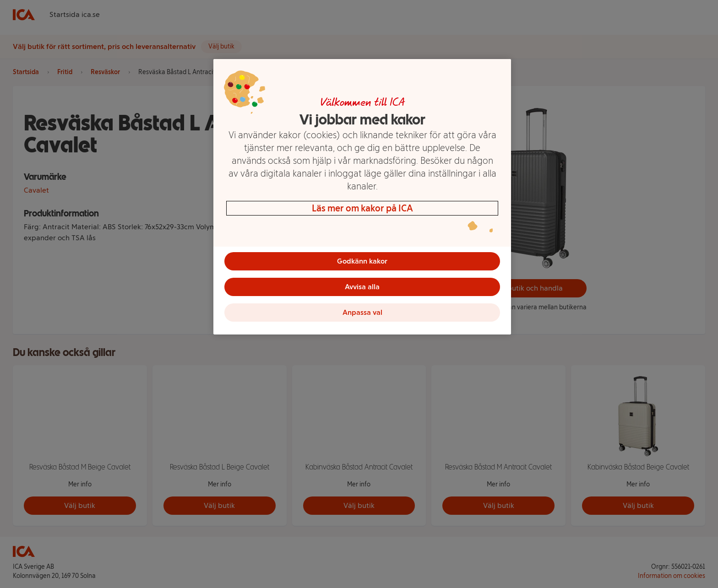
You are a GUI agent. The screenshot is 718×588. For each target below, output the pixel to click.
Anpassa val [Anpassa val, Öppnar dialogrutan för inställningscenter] (362, 312)
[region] (362, 197)
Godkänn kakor (362, 261)
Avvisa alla (362, 287)
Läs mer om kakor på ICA (362, 208)
